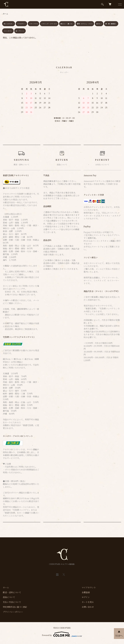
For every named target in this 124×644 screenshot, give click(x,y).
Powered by (62, 634)
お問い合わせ (88, 607)
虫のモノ (99, 24)
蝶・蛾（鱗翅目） (111, 24)
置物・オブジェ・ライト (85, 24)
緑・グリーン (20, 31)
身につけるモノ (9, 24)
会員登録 (86, 592)
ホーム (5, 14)
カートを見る (88, 602)
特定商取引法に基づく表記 (15, 607)
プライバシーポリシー (13, 612)
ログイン (86, 597)
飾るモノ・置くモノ (67, 24)
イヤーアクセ (33, 24)
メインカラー (8, 31)
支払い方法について (12, 602)
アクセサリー (21, 24)
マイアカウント (89, 587)
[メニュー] (120, 4)
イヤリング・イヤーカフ (49, 24)
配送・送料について (12, 592)
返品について (9, 597)
